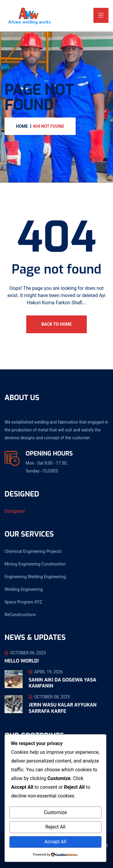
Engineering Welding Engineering (35, 577)
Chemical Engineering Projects (33, 551)
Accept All (55, 842)
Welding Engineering (24, 589)
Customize (55, 812)
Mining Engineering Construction (35, 564)
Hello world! (22, 661)
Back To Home (56, 324)
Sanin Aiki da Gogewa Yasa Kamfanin (62, 683)
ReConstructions (20, 615)
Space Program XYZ (23, 602)
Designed (14, 511)
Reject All (55, 827)
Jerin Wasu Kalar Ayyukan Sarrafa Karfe (63, 708)
